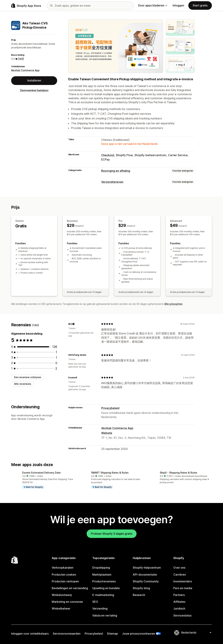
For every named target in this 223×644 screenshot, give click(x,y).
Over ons (179, 568)
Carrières (180, 575)
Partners (179, 595)
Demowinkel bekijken (34, 90)
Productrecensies (104, 581)
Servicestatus (182, 615)
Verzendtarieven (112, 182)
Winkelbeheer (61, 608)
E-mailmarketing (103, 595)
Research (139, 595)
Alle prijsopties (173, 304)
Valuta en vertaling (105, 615)
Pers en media (183, 588)
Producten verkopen (65, 581)
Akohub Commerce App (25, 70)
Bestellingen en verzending (70, 588)
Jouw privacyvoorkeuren (139, 634)
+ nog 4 (180, 65)
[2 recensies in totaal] (56, 368)
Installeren (34, 80)
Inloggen (178, 5)
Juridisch (179, 608)
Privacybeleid (110, 408)
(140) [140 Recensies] (21, 59)
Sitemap (112, 634)
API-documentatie (145, 575)
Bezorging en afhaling (116, 171)
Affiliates (179, 602)
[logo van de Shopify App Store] (26, 5)
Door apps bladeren (153, 5)
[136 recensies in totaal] (55, 347)
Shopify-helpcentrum (147, 568)
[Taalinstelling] (196, 633)
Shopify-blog (141, 588)
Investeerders (183, 581)
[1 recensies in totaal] (56, 352)
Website (107, 433)
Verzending (100, 608)
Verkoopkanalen (63, 568)
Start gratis (200, 5)
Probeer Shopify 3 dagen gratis (112, 534)
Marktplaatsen (102, 575)
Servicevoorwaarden (67, 634)
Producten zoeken (64, 575)
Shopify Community (146, 581)
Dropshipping (101, 568)
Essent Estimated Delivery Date (41, 472)
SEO (95, 602)
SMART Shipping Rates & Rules (110, 472)
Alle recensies (23, 384)
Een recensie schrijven (28, 377)
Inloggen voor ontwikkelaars (30, 634)
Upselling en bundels (106, 588)
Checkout (108, 155)
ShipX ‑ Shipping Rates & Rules (178, 472)
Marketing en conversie (67, 602)
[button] (43, 480)
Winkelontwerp (62, 595)
